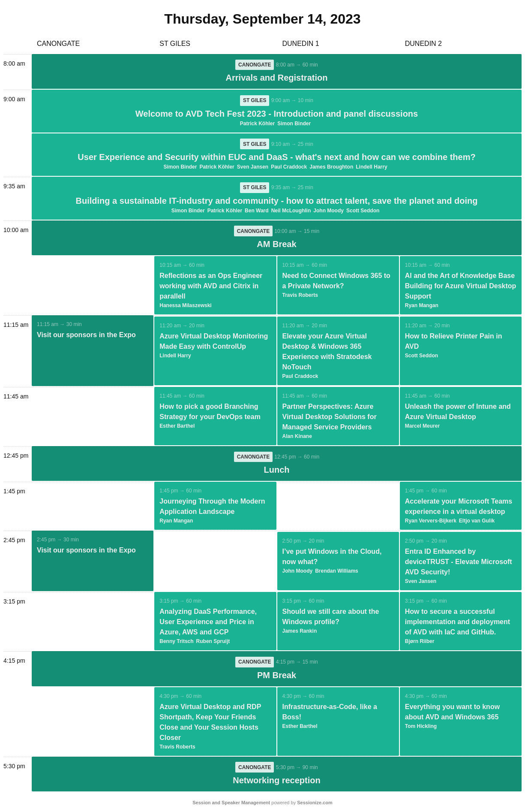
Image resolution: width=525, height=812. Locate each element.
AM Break (276, 245)
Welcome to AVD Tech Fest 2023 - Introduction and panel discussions (277, 114)
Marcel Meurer (422, 427)
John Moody (328, 211)
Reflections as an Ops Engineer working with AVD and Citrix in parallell (211, 287)
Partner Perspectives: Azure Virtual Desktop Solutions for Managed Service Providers (330, 418)
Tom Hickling (421, 728)
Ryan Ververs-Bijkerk (431, 522)
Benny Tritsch (176, 643)
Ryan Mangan (422, 307)
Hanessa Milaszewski (185, 307)
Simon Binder (294, 124)
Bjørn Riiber (420, 643)
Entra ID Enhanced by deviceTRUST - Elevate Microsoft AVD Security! (459, 563)
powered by (262, 805)
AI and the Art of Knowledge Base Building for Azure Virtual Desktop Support (461, 287)
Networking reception (276, 782)
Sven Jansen (253, 168)
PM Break (277, 677)
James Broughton (331, 168)
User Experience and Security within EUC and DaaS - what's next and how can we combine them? (276, 158)
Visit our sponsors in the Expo (86, 336)
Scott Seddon (363, 211)
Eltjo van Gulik (477, 522)
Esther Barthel (177, 427)
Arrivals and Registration (277, 78)
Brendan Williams (337, 573)
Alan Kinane (297, 438)
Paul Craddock (289, 168)
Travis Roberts (300, 296)
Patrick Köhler (257, 124)
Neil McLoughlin (291, 211)
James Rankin (300, 633)
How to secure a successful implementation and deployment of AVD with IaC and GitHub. (457, 623)
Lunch (277, 471)
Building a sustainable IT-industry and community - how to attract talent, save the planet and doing (277, 202)
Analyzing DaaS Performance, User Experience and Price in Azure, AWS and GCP (208, 623)
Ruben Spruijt (213, 643)
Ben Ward (257, 211)
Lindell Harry (371, 168)
